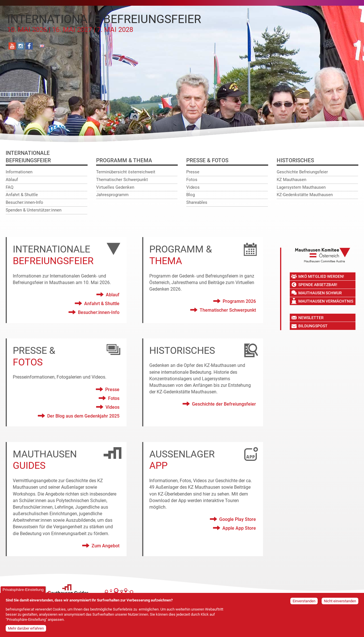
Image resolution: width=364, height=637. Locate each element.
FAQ (10, 187)
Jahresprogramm (112, 195)
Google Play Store (238, 519)
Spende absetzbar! (318, 285)
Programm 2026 (239, 301)
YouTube (12, 46)
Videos (193, 187)
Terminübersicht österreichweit (126, 172)
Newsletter (311, 318)
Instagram (21, 46)
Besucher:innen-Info (24, 202)
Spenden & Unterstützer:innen (34, 210)
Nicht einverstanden (340, 601)
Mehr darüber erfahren (26, 628)
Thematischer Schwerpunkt (122, 180)
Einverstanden (304, 601)
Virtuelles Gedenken (115, 187)
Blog (191, 195)
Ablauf (12, 180)
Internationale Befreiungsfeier (104, 23)
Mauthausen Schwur (320, 293)
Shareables (197, 202)
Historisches (295, 160)
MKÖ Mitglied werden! (321, 276)
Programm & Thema (124, 160)
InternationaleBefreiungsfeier (28, 157)
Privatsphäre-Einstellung (23, 590)
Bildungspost (313, 326)
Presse (193, 172)
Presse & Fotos (207, 160)
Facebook (29, 46)
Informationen (19, 172)
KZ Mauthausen (291, 180)
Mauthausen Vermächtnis (326, 301)
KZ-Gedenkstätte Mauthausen (305, 195)
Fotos (192, 180)
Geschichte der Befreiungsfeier (224, 404)
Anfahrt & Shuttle (22, 195)
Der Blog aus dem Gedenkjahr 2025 (83, 416)
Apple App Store (239, 528)
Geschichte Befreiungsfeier (302, 172)
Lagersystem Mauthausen (301, 187)
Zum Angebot (106, 546)
